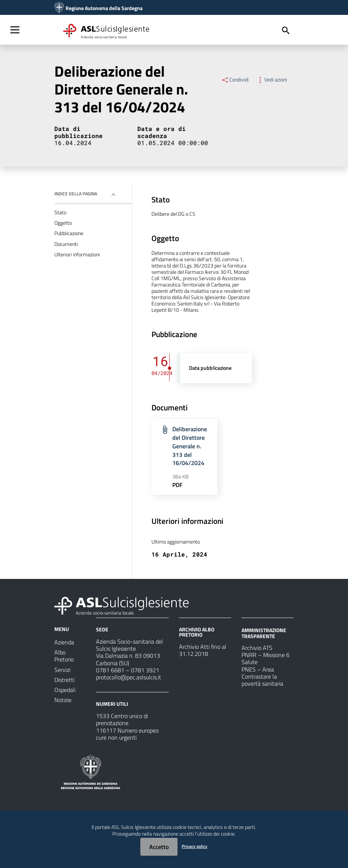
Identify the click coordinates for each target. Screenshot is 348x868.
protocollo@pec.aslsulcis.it (129, 677)
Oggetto (63, 223)
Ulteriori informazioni (77, 254)
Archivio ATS (257, 648)
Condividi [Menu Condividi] (235, 80)
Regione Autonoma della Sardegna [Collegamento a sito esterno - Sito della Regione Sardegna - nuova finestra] (104, 8)
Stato (60, 212)
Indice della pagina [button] (76, 194)
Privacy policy (194, 846)
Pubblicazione (69, 233)
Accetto (159, 847)
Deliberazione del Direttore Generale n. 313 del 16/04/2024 (190, 446)
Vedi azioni (272, 80)
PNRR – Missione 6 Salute (266, 658)
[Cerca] (286, 31)
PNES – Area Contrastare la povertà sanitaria (262, 676)
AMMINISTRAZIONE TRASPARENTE (264, 633)
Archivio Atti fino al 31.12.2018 (203, 650)
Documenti (66, 244)
